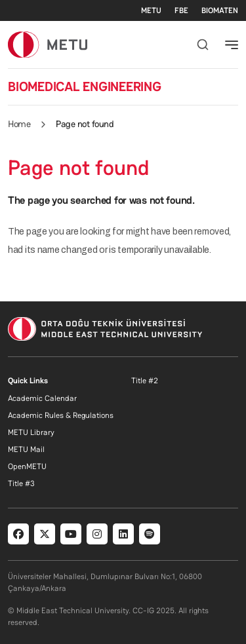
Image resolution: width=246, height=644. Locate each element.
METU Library (31, 432)
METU (151, 10)
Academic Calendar (42, 398)
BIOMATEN (220, 10)
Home (19, 124)
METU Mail (26, 449)
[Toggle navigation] (232, 45)
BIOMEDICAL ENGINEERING (85, 86)
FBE (181, 10)
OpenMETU (27, 466)
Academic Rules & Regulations (61, 415)
